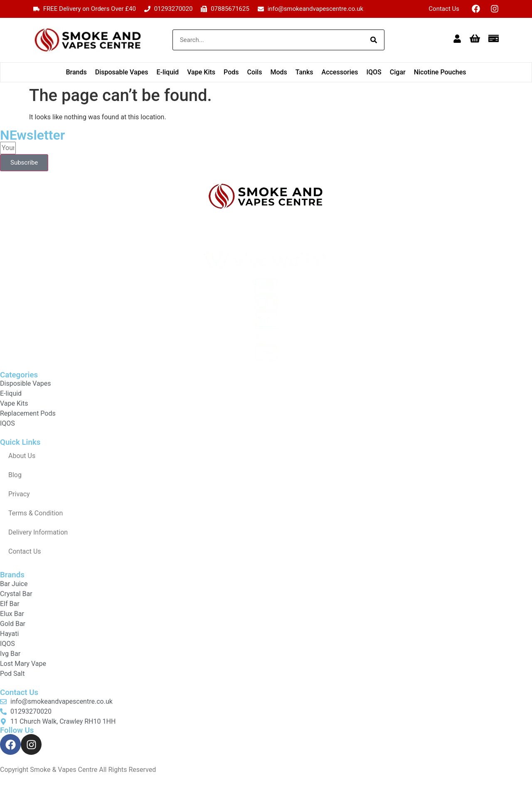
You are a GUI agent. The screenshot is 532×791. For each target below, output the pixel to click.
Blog (15, 475)
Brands (76, 72)
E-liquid (167, 72)
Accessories (340, 72)
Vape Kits (201, 72)
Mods (278, 72)
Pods (231, 72)
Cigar (398, 72)
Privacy (19, 494)
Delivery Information (38, 532)
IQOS (374, 72)
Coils (254, 72)
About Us (22, 456)
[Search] (374, 40)
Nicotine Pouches (440, 72)
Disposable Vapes (122, 72)
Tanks (304, 72)
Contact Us (444, 9)
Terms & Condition (36, 513)
